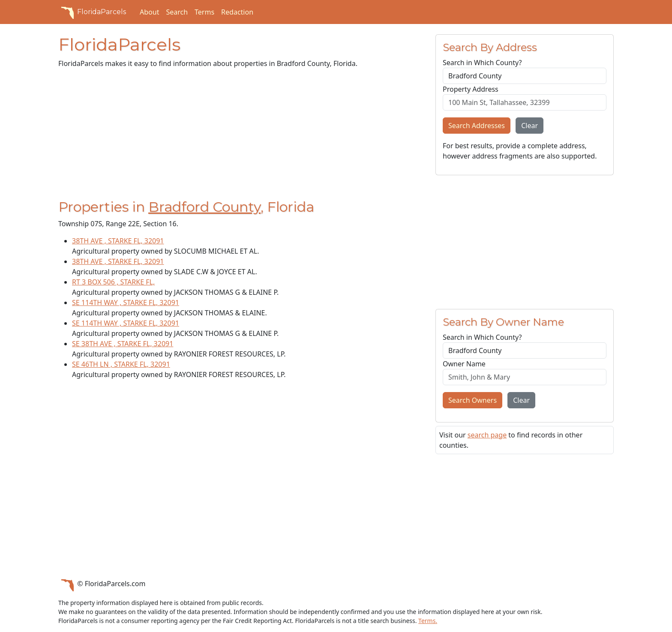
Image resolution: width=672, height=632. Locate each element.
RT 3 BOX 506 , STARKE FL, (113, 282)
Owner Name (464, 364)
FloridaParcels (92, 12)
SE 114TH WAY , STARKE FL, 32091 (126, 303)
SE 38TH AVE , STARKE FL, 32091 (123, 344)
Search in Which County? (482, 63)
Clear (529, 126)
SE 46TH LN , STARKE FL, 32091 (121, 364)
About (149, 12)
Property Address (471, 89)
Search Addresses (477, 126)
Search (177, 12)
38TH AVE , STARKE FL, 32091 (118, 241)
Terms (204, 12)
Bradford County (204, 207)
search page (487, 435)
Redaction (237, 12)
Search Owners (472, 400)
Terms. (428, 621)
